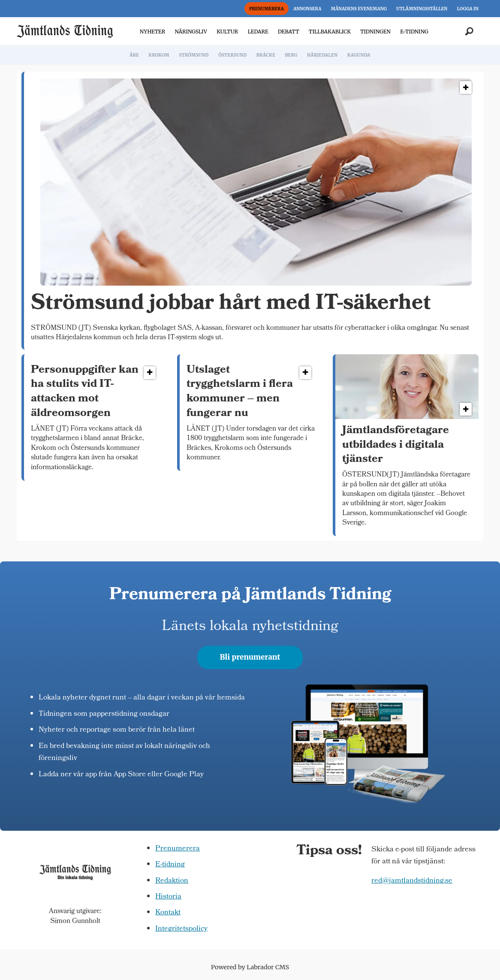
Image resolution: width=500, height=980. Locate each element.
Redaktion (172, 881)
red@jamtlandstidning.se (412, 881)
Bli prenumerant (250, 657)
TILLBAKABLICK (330, 32)
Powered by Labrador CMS (250, 967)
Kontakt (168, 913)
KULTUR (227, 32)
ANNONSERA (307, 9)
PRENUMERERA (267, 9)
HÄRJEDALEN (322, 55)
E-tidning (170, 865)
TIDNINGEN (375, 32)
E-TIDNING (414, 32)
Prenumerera (178, 849)
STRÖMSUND (194, 55)
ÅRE (134, 55)
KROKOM (159, 55)
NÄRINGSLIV (191, 32)
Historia (168, 897)
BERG (291, 55)
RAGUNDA (359, 55)
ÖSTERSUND (232, 55)
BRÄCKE (266, 55)
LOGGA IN (468, 9)
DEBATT (289, 32)
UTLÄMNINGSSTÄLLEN (422, 9)
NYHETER (152, 32)
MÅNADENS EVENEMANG (359, 9)
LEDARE (258, 32)
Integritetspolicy (181, 929)
